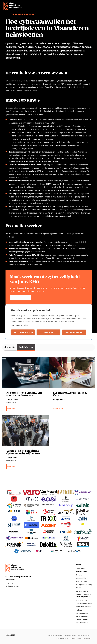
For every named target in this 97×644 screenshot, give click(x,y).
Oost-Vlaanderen (82, 616)
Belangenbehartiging (84, 584)
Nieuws (79, 588)
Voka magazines (82, 591)
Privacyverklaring (71, 635)
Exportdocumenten (83, 594)
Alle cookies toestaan (23, 332)
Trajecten (80, 575)
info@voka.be (14, 586)
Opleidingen (81, 568)
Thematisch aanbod (84, 581)
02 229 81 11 (13, 584)
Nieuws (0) (9, 347)
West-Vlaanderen (82, 623)
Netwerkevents (82, 572)
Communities (81, 578)
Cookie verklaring (84, 635)
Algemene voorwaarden (56, 635)
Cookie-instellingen (74, 332)
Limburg (79, 610)
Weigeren (48, 332)
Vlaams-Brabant (82, 620)
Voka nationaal (81, 600)
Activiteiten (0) (26, 347)
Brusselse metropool (83, 607)
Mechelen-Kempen (83, 613)
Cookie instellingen (62, 638)
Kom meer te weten (20, 325)
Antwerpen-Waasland (84, 604)
